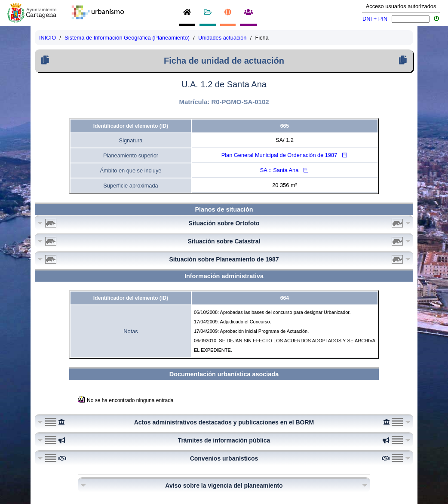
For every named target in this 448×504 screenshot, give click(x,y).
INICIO (48, 38)
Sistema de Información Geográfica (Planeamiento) (127, 38)
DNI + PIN (375, 19)
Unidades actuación (222, 38)
